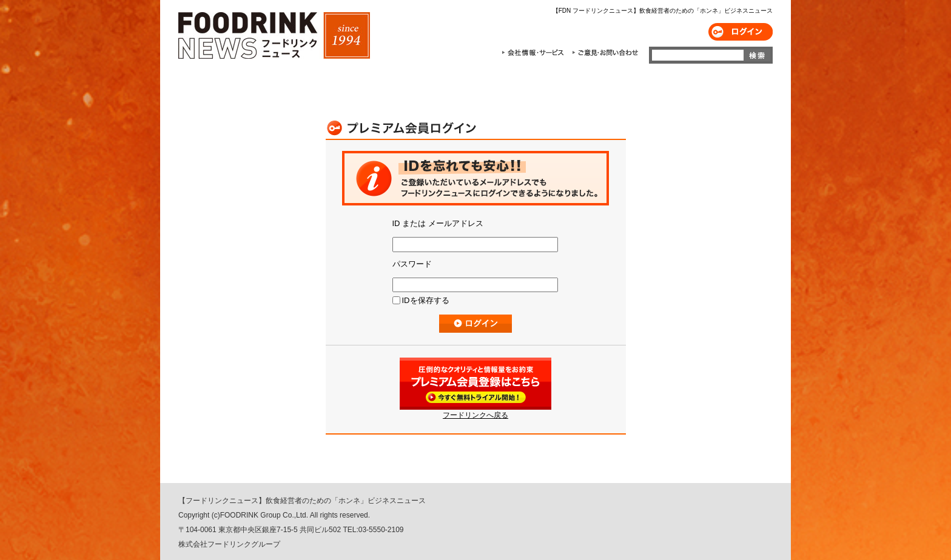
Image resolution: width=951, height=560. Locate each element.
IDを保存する (426, 300)
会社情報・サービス (535, 53)
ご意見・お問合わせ (605, 53)
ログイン (741, 32)
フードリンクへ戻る (475, 415)
